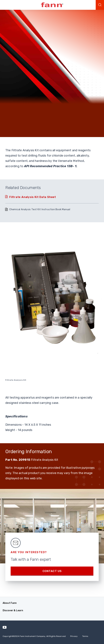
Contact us (52, 571)
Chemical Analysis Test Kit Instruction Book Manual (40, 209)
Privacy (74, 636)
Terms (85, 636)
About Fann (10, 603)
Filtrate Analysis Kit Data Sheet (33, 197)
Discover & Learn (13, 610)
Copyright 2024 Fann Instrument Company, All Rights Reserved (34, 636)
